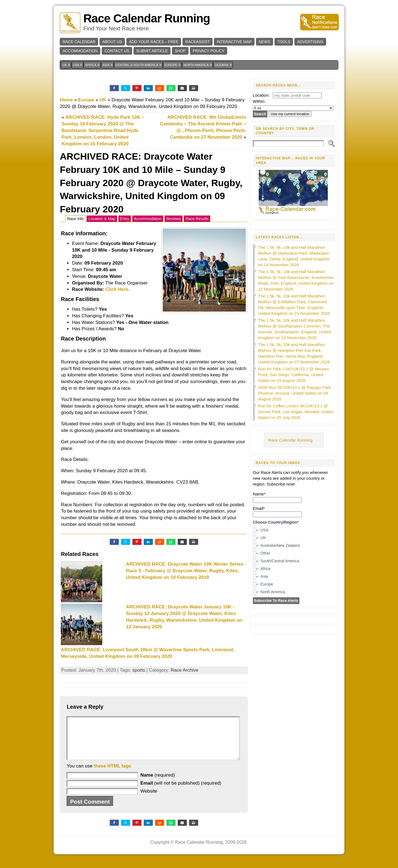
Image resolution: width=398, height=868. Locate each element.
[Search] (288, 143)
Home (66, 100)
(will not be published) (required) (181, 791)
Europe (86, 100)
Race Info (75, 219)
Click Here (117, 289)
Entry (125, 219)
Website (149, 799)
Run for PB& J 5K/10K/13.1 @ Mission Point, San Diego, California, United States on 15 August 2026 (294, 375)
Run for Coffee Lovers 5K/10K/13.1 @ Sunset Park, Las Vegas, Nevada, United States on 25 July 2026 (296, 412)
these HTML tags (112, 774)
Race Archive (184, 670)
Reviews (174, 219)
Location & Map (102, 219)
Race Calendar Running (146, 18)
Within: (259, 101)
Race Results (197, 219)
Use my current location (290, 114)
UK (103, 100)
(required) (158, 783)
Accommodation (148, 219)
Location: (261, 95)
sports (139, 670)
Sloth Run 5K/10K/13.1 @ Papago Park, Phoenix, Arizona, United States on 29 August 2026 (295, 393)
